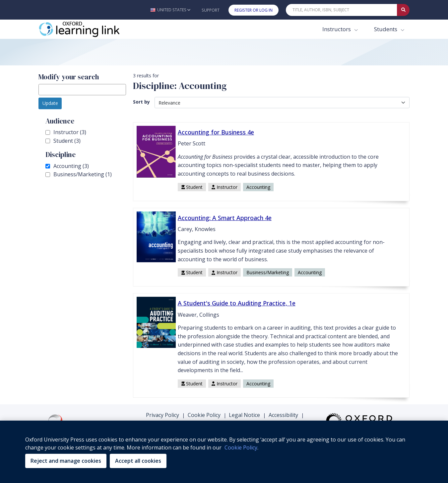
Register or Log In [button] (254, 10)
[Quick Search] (342, 10)
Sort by (141, 102)
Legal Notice (244, 415)
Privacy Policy (162, 415)
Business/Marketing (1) (79, 175)
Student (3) (63, 141)
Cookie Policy (204, 415)
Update (50, 103)
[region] (224, 452)
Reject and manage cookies (66, 461)
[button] (170, 10)
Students (386, 29)
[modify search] (82, 90)
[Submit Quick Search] (403, 10)
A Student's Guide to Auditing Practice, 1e (237, 303)
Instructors (337, 29)
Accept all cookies (138, 461)
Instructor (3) (66, 132)
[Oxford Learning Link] (88, 29)
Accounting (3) (67, 166)
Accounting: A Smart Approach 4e (225, 218)
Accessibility (283, 415)
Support (211, 10)
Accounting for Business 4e (216, 132)
